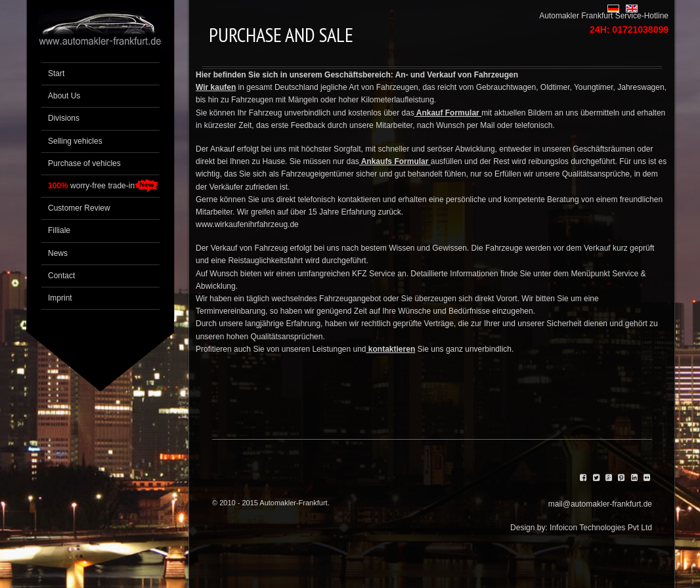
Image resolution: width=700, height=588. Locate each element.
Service (383, 274)
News (58, 253)
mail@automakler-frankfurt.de (600, 504)
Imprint (60, 298)
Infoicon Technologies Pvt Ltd (601, 528)
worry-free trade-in (91, 186)
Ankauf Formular (448, 113)
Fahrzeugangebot (349, 299)
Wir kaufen (216, 87)
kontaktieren (392, 349)
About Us (64, 96)
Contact (61, 276)
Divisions (64, 118)
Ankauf (224, 149)
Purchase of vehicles (84, 163)
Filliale (59, 230)
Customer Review (79, 208)
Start (56, 73)
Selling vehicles (75, 141)
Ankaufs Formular (395, 161)
